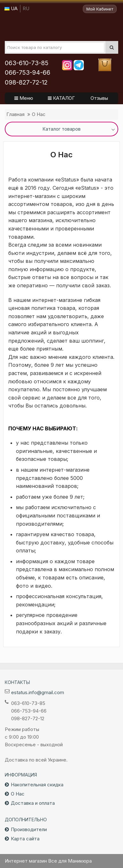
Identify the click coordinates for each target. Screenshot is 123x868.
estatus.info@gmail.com (38, 692)
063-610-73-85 (27, 63)
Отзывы (99, 98)
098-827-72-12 (26, 82)
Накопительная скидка (37, 785)
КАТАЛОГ (61, 98)
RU (26, 8)
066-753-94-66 (28, 73)
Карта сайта (25, 839)
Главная (15, 114)
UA (11, 8)
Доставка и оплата (33, 803)
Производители (29, 829)
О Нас (39, 114)
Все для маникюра (62, 27)
